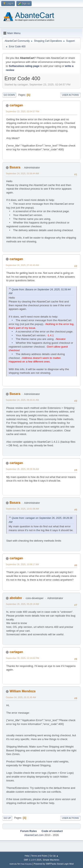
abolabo (16, 598)
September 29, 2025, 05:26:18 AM (22, 604)
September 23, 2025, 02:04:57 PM (22, 111)
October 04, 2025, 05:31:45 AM (21, 697)
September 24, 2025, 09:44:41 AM (22, 400)
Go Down (9, 95)
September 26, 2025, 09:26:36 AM (22, 469)
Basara (15, 167)
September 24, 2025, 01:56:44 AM (22, 173)
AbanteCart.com (34, 835)
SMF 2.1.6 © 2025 (33, 860)
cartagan (16, 105)
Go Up (7, 818)
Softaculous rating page (24, 66)
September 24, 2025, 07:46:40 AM (22, 265)
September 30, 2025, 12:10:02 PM (22, 658)
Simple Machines (51, 860)
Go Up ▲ (54, 856)
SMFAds (13, 864)
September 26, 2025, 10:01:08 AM (22, 509)
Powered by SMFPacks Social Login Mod (54, 864)
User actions (70, 95)
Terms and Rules (39, 856)
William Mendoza (22, 691)
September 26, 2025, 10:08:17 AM (22, 564)
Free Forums (26, 864)
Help (27, 856)
